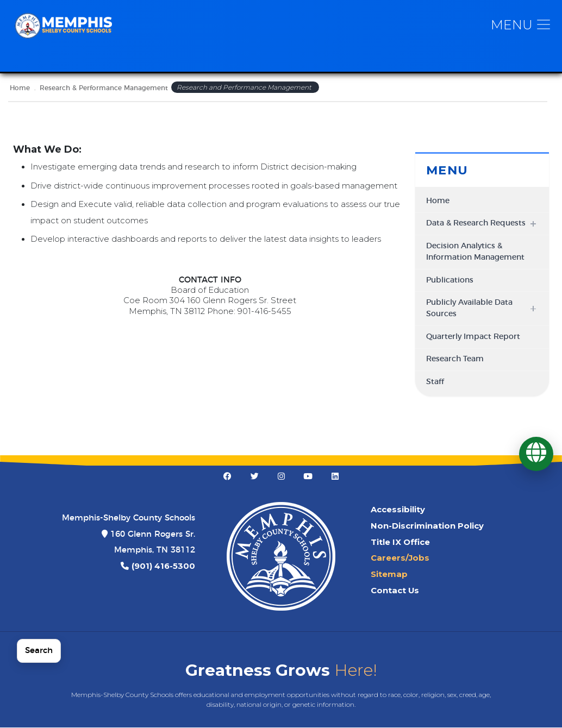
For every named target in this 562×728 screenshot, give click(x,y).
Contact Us (395, 591)
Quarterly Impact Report (473, 337)
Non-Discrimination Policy (427, 526)
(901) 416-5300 (163, 567)
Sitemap (389, 575)
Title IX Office (400, 543)
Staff (435, 382)
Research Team (455, 360)
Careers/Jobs (400, 559)
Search (39, 651)
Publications (450, 281)
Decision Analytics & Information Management (475, 253)
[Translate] (536, 454)
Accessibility (398, 510)
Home (20, 89)
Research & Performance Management (104, 89)
